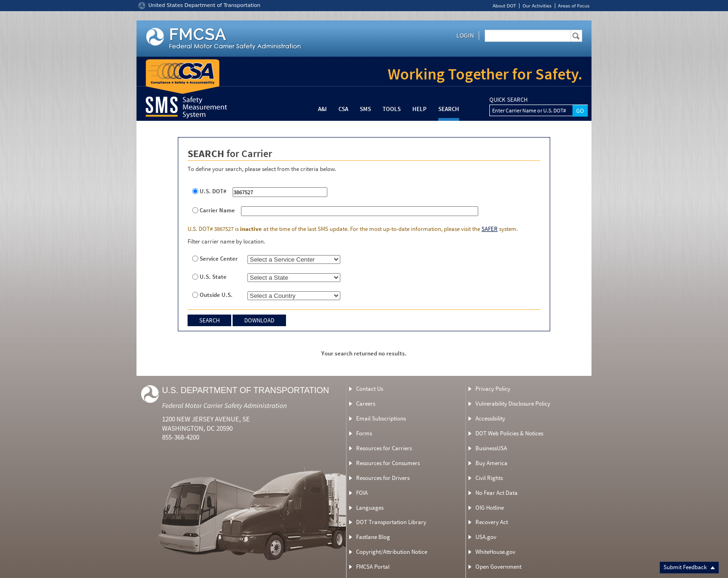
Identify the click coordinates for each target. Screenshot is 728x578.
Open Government (498, 567)
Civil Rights (489, 478)
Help (419, 109)
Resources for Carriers (384, 448)
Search (449, 109)
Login (465, 35)
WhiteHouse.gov (495, 552)
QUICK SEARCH (508, 100)
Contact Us (370, 389)
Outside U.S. (216, 295)
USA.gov (486, 537)
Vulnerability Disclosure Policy (513, 404)
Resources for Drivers (383, 478)
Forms (364, 433)
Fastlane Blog (373, 537)
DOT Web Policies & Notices (509, 433)
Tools (392, 109)
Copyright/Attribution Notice (392, 552)
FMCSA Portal (373, 567)
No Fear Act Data (497, 493)
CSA (343, 109)
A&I (322, 109)
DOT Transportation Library (391, 522)
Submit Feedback (689, 567)
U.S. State (213, 277)
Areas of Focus (574, 6)
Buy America (491, 463)
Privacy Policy (493, 389)
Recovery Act (492, 522)
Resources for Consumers (388, 463)
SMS (365, 109)
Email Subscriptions (381, 418)
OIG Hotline (490, 508)
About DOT (504, 6)
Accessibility (490, 418)
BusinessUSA (491, 448)
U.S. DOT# (213, 191)
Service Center (219, 259)
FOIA (362, 493)
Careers (366, 404)
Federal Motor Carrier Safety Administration (224, 405)
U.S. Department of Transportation (246, 390)
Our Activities (537, 6)
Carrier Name (217, 210)
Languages (370, 508)
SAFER (490, 229)
